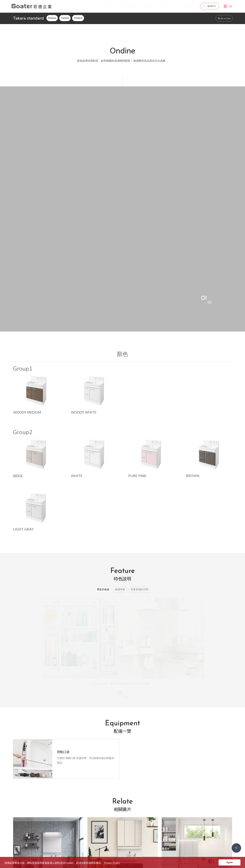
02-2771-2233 (35, 846)
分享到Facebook (137, 775)
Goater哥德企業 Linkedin (213, 845)
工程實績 (198, 821)
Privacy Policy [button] (112, 863)
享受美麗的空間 (139, 457)
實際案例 (198, 816)
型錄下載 (199, 805)
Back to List (224, 18)
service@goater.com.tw (91, 846)
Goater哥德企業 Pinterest (206, 845)
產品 (145, 805)
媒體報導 (105, 816)
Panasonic (148, 821)
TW (230, 6)
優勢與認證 (63, 816)
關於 (60, 805)
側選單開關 (236, 848)
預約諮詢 (83, 816)
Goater (147, 811)
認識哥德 (62, 811)
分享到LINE (145, 775)
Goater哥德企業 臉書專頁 (199, 845)
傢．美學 (148, 816)
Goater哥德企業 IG (228, 845)
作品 (196, 811)
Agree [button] (230, 862)
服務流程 (62, 821)
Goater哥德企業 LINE (221, 845)
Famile (65, 18)
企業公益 (105, 821)
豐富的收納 (103, 457)
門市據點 (83, 811)
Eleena (52, 18)
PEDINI (167, 816)
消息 (102, 805)
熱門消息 (105, 811)
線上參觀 (124, 811)
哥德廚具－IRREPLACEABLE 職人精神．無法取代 (32, 6)
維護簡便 (120, 457)
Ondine (78, 18)
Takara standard (171, 811)
